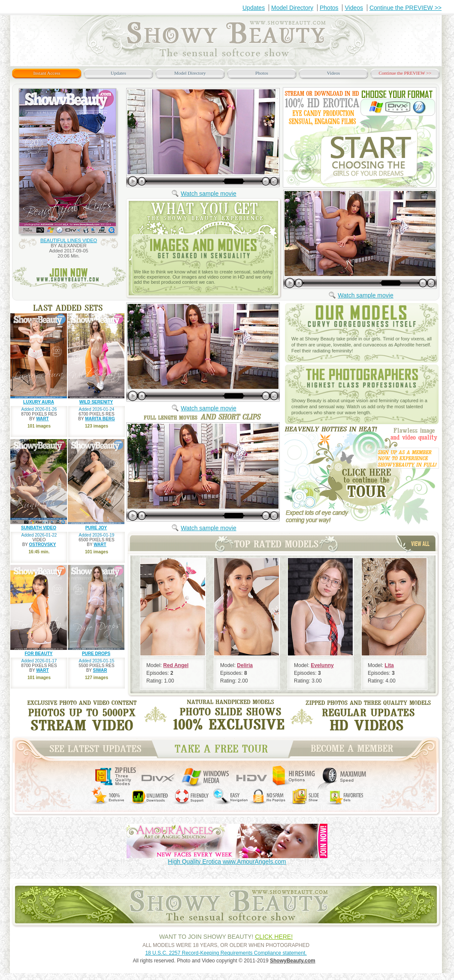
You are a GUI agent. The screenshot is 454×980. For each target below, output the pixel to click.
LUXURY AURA (39, 402)
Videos (354, 8)
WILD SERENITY (96, 402)
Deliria (245, 665)
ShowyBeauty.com (293, 961)
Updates (254, 8)
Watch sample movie (208, 194)
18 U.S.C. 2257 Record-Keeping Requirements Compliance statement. (226, 953)
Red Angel (176, 665)
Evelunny (322, 665)
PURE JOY (96, 528)
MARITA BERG (100, 419)
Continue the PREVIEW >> (406, 8)
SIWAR (100, 670)
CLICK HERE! (274, 937)
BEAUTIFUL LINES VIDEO (69, 240)
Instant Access (47, 73)
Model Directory (292, 8)
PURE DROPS (96, 654)
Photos (329, 8)
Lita (389, 665)
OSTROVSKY (43, 545)
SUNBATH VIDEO (39, 528)
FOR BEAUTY (39, 654)
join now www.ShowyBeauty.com (69, 278)
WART (42, 419)
